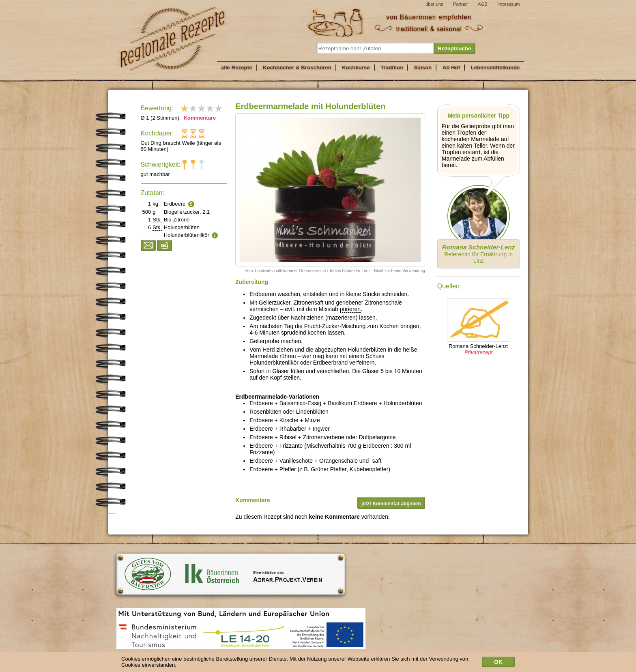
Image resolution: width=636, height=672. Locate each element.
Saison (423, 68)
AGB (483, 4)
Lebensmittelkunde (495, 68)
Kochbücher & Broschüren (297, 68)
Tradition (392, 68)
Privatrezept (478, 352)
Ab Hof (451, 68)
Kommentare (199, 118)
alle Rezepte (237, 68)
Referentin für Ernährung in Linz (479, 254)
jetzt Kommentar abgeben (391, 504)
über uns (434, 4)
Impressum (508, 4)
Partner (461, 4)
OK (498, 663)
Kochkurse (356, 68)
